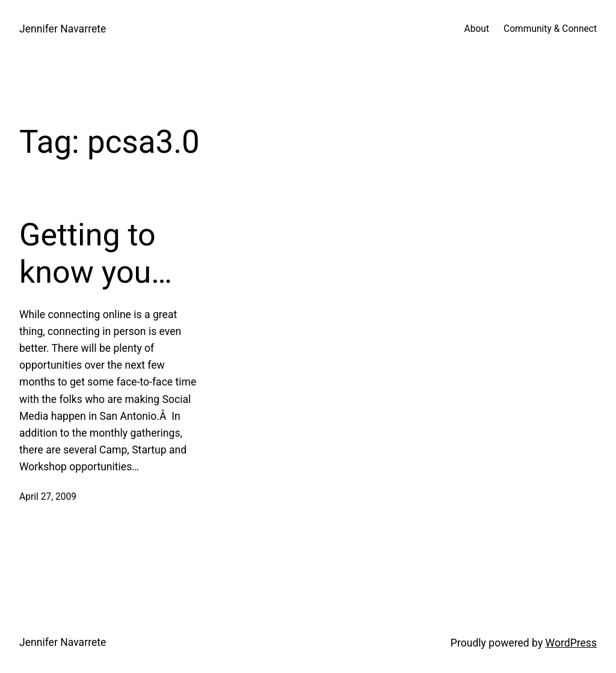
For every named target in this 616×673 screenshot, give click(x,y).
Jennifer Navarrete (63, 29)
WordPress (571, 643)
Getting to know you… (96, 254)
